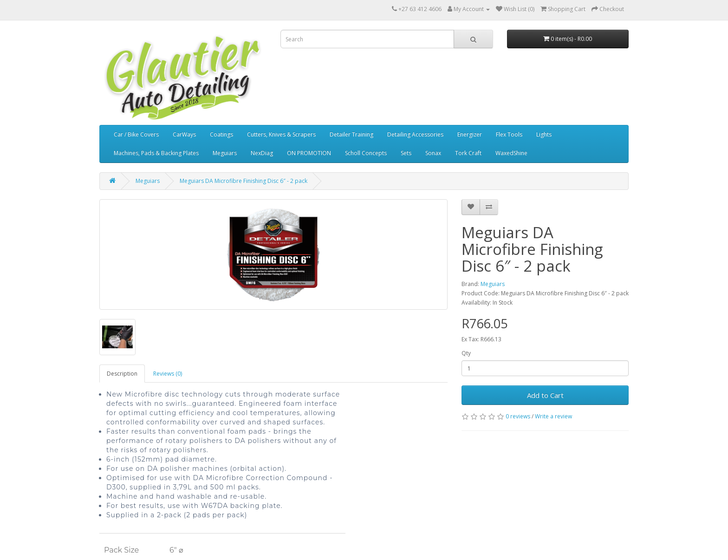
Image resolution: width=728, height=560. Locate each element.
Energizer (470, 134)
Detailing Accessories (415, 134)
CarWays (184, 134)
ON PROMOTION (309, 153)
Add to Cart (545, 395)
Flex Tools (509, 134)
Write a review (553, 416)
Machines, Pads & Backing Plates (156, 153)
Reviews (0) (168, 374)
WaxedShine (511, 153)
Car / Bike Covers (136, 134)
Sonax (433, 153)
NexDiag (262, 153)
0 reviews (518, 416)
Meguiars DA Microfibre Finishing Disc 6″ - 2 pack (244, 181)
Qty (466, 353)
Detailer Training (351, 134)
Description (122, 374)
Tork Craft (468, 153)
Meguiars (225, 153)
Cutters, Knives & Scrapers (281, 134)
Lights (544, 134)
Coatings (221, 134)
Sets (406, 153)
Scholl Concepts (366, 153)
